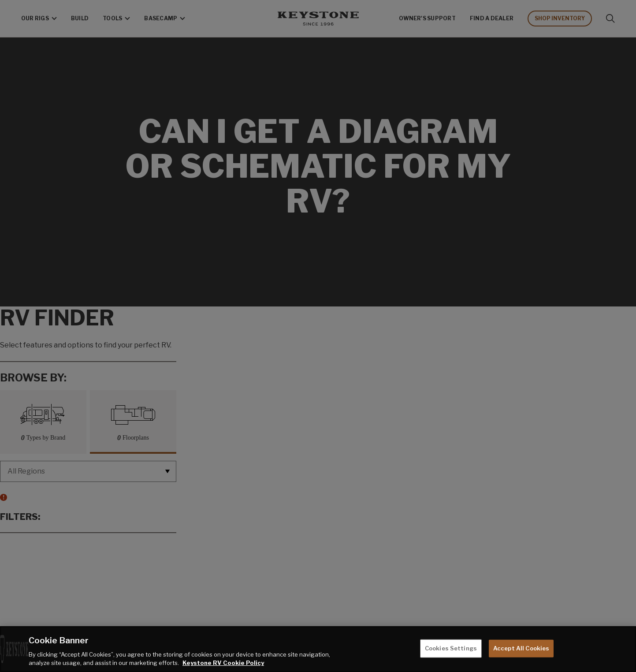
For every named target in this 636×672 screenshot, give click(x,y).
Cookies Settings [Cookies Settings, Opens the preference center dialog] (451, 648)
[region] (318, 649)
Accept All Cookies (521, 648)
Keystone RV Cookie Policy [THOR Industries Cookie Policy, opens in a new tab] (223, 663)
